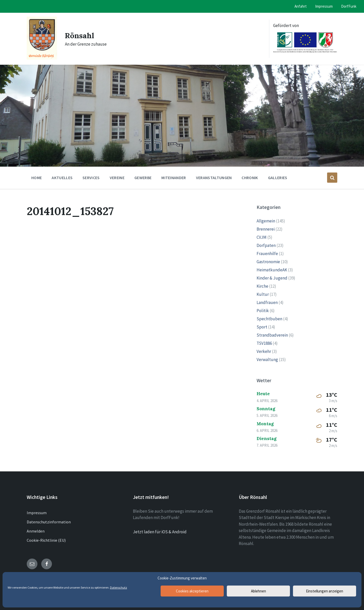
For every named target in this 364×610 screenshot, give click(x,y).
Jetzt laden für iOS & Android (160, 532)
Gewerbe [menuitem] (143, 178)
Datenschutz (118, 587)
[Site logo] (42, 58)
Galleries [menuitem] (278, 178)
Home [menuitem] (37, 178)
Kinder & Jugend (272, 278)
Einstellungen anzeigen (325, 591)
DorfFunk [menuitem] (349, 6)
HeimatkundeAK (272, 270)
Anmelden (36, 531)
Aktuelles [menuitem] (62, 178)
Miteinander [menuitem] (174, 178)
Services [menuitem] (91, 178)
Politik (263, 311)
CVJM (262, 237)
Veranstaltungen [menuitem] (214, 178)
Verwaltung (267, 360)
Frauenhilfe (267, 254)
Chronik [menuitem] (250, 178)
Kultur (263, 294)
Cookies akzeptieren (192, 591)
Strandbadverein (272, 335)
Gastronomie (268, 262)
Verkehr (264, 351)
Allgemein (266, 221)
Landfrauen (267, 302)
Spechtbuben (269, 319)
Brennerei (266, 229)
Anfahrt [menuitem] (301, 6)
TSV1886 (264, 343)
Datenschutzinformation (49, 522)
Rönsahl (80, 35)
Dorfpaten (266, 245)
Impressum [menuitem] (324, 6)
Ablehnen (258, 591)
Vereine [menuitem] (117, 178)
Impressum (37, 513)
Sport (262, 327)
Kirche (262, 286)
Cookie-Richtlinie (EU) (46, 540)
